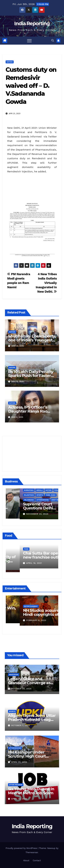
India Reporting (32, 24)
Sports (12, 711)
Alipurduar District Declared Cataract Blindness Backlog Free (31, 507)
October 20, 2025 (21, 689)
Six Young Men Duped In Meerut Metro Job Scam (31, 791)
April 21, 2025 (19, 762)
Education (14, 675)
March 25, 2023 (21, 618)
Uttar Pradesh (16, 785)
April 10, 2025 (19, 799)
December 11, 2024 (23, 513)
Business (14, 499)
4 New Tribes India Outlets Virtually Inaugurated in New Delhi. (46, 283)
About (26, 860)
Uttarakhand (15, 748)
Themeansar (32, 852)
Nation (10, 62)
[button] (53, 40)
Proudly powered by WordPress (22, 848)
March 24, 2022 (21, 567)
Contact (37, 860)
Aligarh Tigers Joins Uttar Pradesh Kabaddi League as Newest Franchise (32, 720)
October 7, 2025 (21, 725)
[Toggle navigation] (29, 41)
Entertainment (17, 604)
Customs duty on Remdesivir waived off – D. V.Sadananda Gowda (31, 86)
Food (12, 553)
